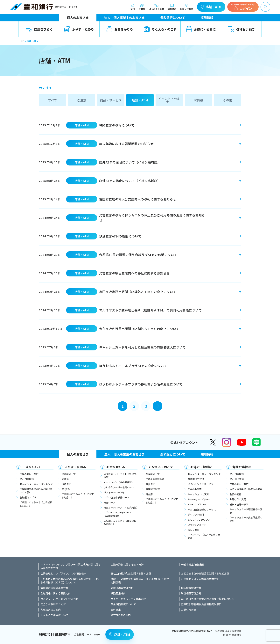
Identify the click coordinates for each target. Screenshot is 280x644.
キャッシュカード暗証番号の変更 (246, 511)
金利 (133, 7)
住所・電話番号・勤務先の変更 (246, 489)
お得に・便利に (201, 29)
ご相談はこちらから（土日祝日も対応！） (36, 504)
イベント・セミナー (169, 100)
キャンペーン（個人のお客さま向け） (204, 536)
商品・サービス (111, 100)
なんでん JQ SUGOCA (199, 520)
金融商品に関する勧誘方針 (56, 593)
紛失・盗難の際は (239, 504)
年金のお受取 (195, 489)
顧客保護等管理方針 (122, 588)
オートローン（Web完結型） (119, 482)
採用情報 (207, 18)
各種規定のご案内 (51, 610)
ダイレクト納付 (196, 514)
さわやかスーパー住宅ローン (119, 487)
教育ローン (109, 502)
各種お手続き (241, 29)
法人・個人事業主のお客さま (124, 18)
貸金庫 (149, 494)
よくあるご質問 (156, 7)
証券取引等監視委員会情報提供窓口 (201, 604)
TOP (22, 41)
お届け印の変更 (238, 499)
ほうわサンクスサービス (200, 484)
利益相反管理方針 (191, 593)
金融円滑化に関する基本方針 (127, 565)
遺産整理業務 (153, 489)
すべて (52, 100)
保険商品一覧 (153, 474)
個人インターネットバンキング (36, 484)
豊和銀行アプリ (28, 497)
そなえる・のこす (160, 29)
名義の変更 (235, 494)
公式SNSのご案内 (121, 615)
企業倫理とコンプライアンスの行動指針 (63, 574)
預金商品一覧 (69, 474)
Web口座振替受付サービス (202, 509)
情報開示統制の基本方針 (54, 588)
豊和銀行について (173, 18)
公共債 (65, 479)
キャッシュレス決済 (198, 494)
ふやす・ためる (79, 29)
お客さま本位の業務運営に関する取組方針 (205, 574)
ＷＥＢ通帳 (193, 530)
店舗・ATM (211, 7)
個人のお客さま (78, 18)
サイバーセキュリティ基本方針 (128, 599)
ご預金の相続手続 (155, 479)
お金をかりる (120, 29)
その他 (227, 100)
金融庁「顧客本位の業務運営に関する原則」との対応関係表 (140, 581)
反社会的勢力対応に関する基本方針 (131, 574)
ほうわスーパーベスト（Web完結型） (120, 475)
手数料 (142, 7)
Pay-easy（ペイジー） (199, 499)
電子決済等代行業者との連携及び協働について (208, 599)
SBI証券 (66, 489)
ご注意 (82, 100)
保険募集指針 (118, 593)
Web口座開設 (27, 479)
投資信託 (66, 484)
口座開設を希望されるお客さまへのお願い (36, 491)
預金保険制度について (123, 604)
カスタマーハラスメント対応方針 (59, 599)
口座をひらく (39, 29)
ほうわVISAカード (197, 525)
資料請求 (172, 7)
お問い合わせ (187, 7)
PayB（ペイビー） (197, 504)
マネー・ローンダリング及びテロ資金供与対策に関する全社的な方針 (71, 566)
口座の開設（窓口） (30, 474)
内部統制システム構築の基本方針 (200, 579)
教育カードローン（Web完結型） (121, 507)
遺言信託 (150, 484)
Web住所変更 (237, 479)
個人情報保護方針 (191, 588)
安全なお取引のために (53, 604)
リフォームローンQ (114, 492)
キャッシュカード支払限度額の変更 (246, 519)
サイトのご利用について (54, 615)
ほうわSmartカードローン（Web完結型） (117, 514)
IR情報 (198, 100)
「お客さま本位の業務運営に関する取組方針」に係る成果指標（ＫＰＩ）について (70, 581)
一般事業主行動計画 (192, 565)
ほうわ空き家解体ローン (116, 497)
